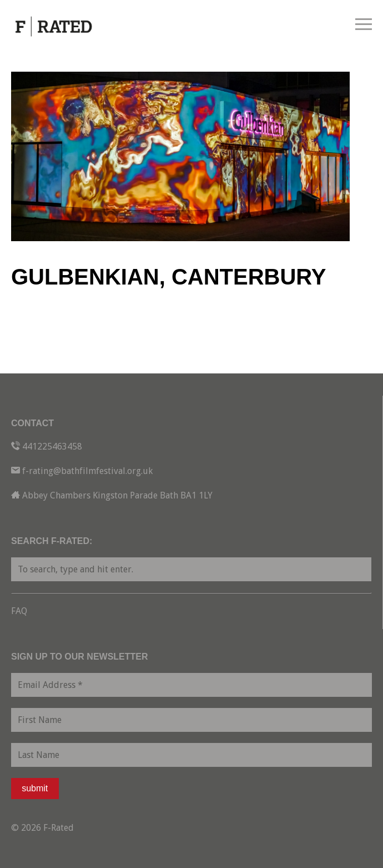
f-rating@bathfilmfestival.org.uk (87, 471)
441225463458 (52, 447)
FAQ (19, 611)
